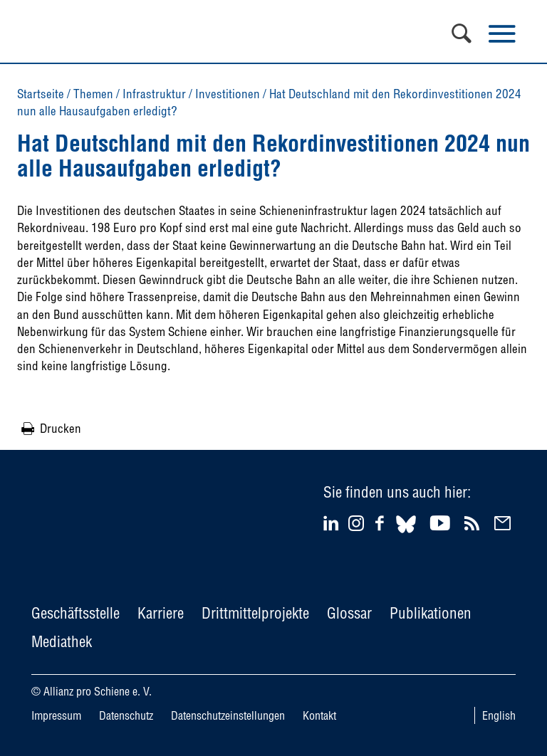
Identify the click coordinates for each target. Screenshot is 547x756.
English (499, 715)
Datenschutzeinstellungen (228, 715)
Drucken (61, 428)
